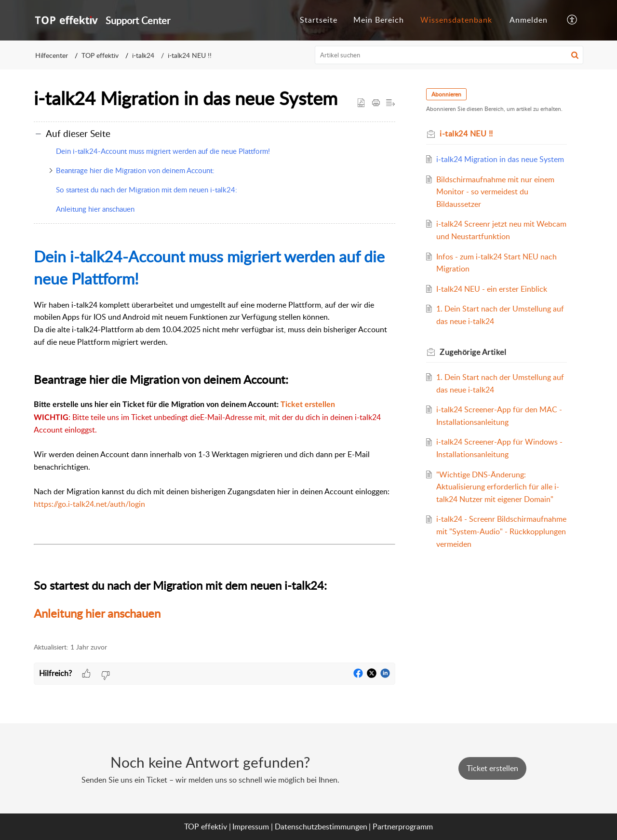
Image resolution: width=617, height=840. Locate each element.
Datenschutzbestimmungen (321, 826)
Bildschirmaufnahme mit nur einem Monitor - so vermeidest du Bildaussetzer (495, 192)
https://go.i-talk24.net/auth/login (89, 504)
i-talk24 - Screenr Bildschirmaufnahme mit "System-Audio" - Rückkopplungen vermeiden (501, 531)
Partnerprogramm (403, 826)
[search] (449, 55)
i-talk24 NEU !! (190, 55)
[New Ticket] (492, 768)
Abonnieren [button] (446, 94)
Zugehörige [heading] (473, 352)
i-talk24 (143, 55)
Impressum (251, 826)
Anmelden (529, 20)
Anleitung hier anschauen (95, 209)
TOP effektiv (100, 55)
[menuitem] (529, 20)
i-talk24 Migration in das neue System (500, 159)
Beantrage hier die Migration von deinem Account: (135, 170)
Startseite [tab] (319, 20)
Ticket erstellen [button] (492, 768)
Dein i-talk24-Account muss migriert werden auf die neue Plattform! (163, 151)
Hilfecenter (52, 55)
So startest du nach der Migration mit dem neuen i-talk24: (147, 190)
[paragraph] (215, 434)
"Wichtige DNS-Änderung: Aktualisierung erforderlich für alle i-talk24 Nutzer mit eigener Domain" (498, 487)
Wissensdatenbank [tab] (456, 20)
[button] (572, 20)
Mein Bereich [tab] (379, 20)
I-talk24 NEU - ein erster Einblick (492, 289)
